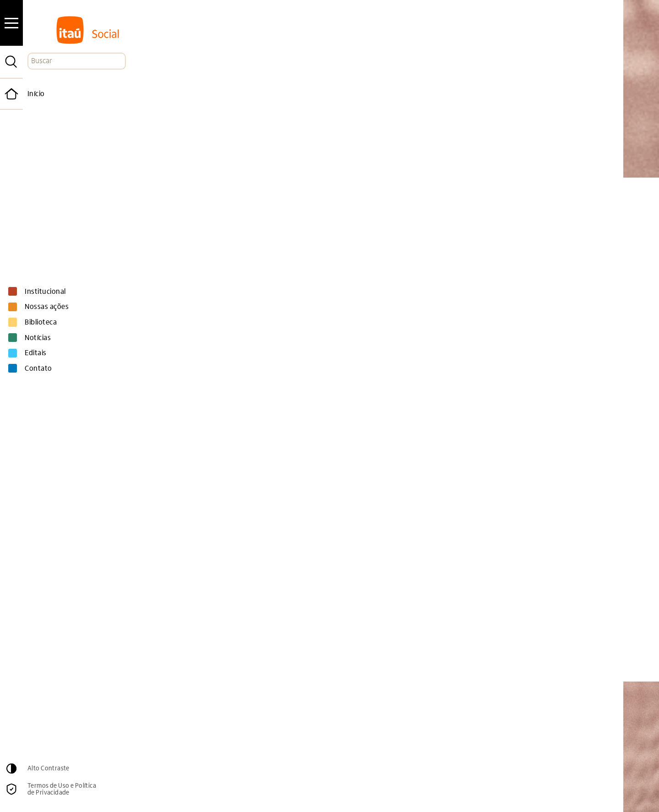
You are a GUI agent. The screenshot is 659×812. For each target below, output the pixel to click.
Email (306, 717)
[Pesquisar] (11, 62)
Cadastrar (508, 737)
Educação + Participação (273, 638)
